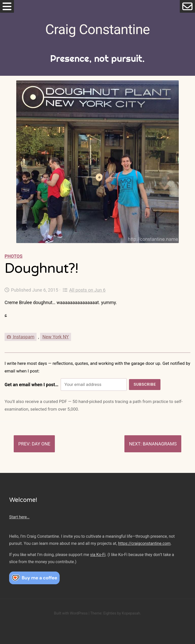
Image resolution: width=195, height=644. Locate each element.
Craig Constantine (97, 29)
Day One (41, 444)
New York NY (56, 337)
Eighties (110, 613)
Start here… (19, 517)
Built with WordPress (71, 613)
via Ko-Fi (98, 555)
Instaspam (21, 337)
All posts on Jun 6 (84, 290)
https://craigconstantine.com (144, 543)
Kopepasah (131, 613)
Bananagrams (160, 444)
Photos (14, 256)
